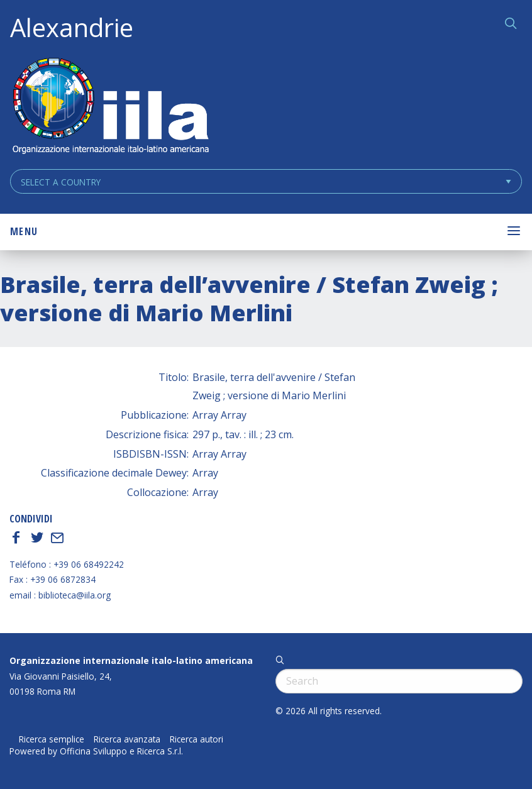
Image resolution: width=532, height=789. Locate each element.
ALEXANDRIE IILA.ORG (110, 107)
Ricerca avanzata (127, 739)
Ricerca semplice (52, 739)
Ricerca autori (197, 739)
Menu (24, 231)
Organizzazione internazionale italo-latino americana (131, 660)
